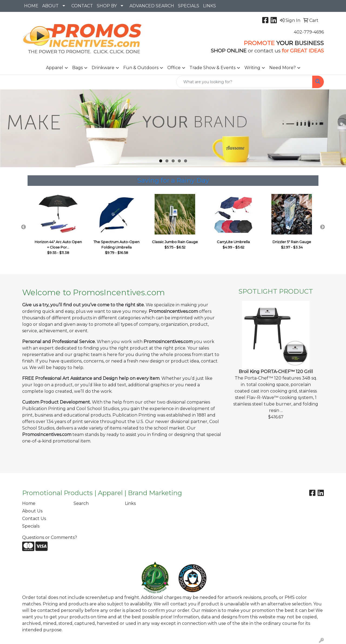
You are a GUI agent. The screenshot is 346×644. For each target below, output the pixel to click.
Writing (252, 68)
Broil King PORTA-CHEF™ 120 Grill (276, 372)
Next (322, 227)
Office (174, 68)
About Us (32, 511)
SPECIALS (189, 6)
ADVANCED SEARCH (152, 6)
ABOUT (50, 6)
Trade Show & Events (212, 68)
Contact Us (34, 519)
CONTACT (82, 6)
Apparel (55, 68)
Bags (77, 68)
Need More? (282, 68)
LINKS (209, 6)
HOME (31, 6)
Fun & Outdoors (141, 68)
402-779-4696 (309, 32)
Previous (24, 227)
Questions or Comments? (50, 537)
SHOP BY (107, 6)
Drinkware (103, 68)
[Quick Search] (244, 82)
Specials (31, 526)
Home (29, 503)
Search (81, 503)
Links (130, 503)
